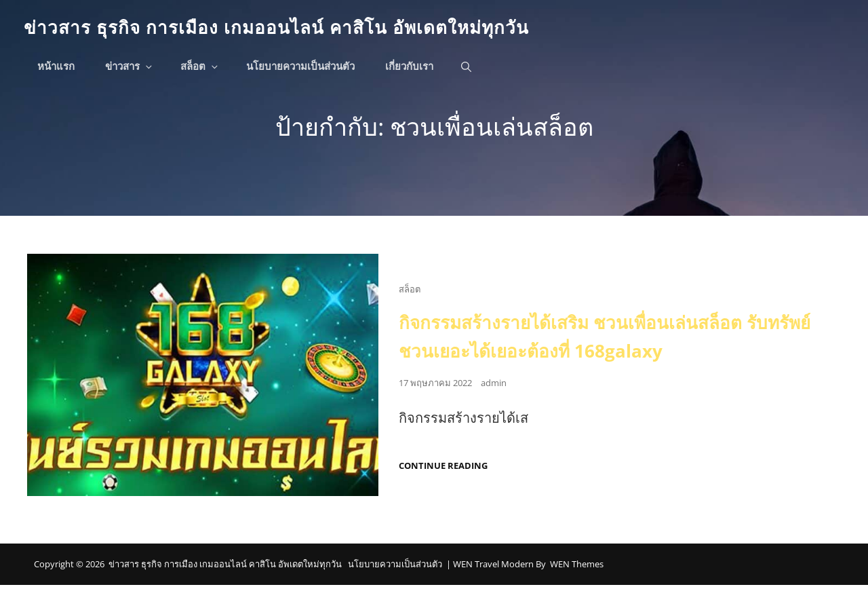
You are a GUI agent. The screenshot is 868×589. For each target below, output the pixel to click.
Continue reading (443, 471)
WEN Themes (577, 569)
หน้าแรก (59, 69)
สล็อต (203, 69)
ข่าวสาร (133, 69)
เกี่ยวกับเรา (413, 69)
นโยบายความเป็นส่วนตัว (304, 69)
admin (494, 387)
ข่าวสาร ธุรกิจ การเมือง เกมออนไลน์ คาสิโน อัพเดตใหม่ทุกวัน (295, 28)
